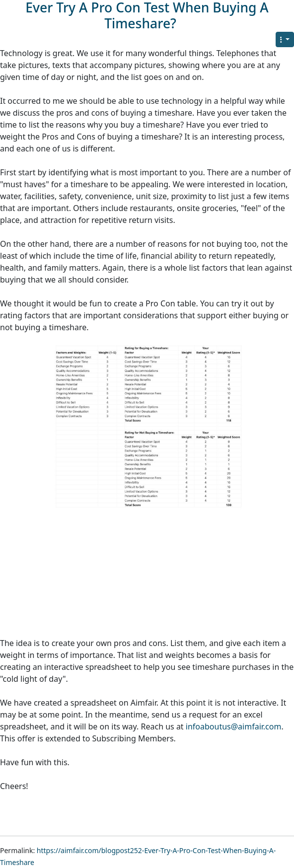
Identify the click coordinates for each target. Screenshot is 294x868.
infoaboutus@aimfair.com (234, 726)
